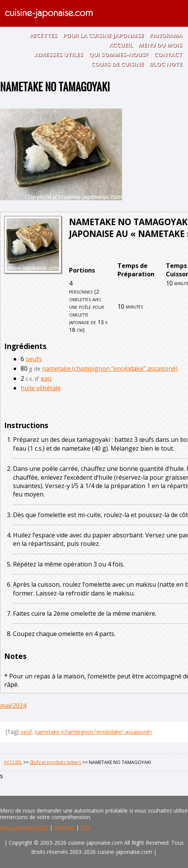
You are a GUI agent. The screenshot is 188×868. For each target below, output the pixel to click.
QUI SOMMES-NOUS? (119, 54)
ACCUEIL (121, 45)
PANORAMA (166, 35)
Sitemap (64, 827)
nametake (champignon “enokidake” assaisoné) (110, 368)
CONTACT (168, 54)
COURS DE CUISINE (117, 64)
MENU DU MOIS (160, 45)
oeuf (26, 732)
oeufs (34, 359)
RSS (85, 827)
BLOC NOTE (166, 64)
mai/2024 (13, 706)
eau (46, 378)
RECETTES (43, 35)
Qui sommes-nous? (24, 827)
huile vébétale (41, 388)
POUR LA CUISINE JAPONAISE (103, 35)
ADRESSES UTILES (59, 54)
